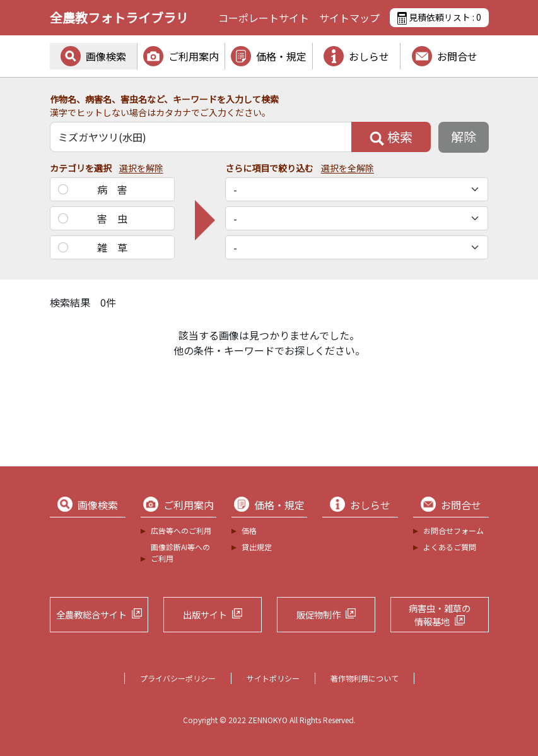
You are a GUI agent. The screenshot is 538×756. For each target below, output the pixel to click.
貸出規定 (257, 547)
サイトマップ (349, 18)
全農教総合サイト (91, 614)
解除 (464, 137)
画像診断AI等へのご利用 (180, 552)
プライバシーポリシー (178, 678)
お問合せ (457, 56)
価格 (249, 530)
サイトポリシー (273, 678)
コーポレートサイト (264, 18)
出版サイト (205, 614)
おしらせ (369, 56)
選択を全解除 (348, 168)
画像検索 (106, 56)
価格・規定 (281, 56)
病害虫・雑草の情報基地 (440, 615)
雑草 (117, 247)
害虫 (117, 218)
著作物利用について (365, 678)
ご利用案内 (194, 56)
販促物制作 (319, 614)
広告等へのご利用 (181, 530)
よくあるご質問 (450, 547)
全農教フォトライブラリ (119, 17)
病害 (117, 189)
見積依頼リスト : (439, 18)
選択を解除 (141, 168)
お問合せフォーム (453, 530)
